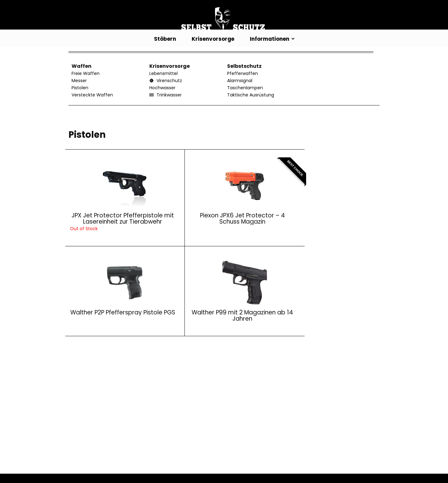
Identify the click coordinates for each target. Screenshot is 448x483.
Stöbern (165, 39)
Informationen (270, 39)
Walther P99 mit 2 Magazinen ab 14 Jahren (338, 221)
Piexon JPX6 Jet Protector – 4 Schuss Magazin (181, 221)
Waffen (82, 66)
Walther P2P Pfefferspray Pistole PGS (260, 221)
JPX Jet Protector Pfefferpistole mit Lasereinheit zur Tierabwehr (102, 224)
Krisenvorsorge (213, 39)
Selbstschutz (244, 66)
